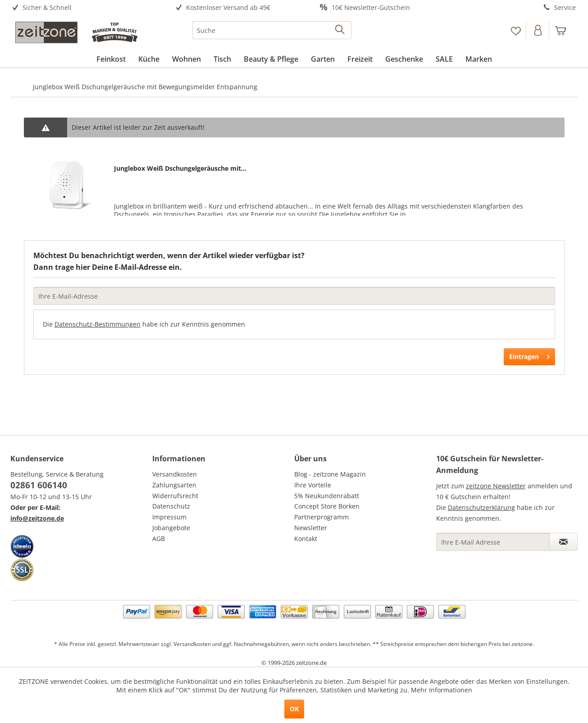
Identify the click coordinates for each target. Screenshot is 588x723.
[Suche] (272, 30)
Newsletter (311, 528)
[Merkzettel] (516, 30)
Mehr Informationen (442, 690)
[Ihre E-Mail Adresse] (493, 542)
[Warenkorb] (565, 30)
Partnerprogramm (321, 517)
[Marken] (479, 59)
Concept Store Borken (327, 506)
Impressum (169, 517)
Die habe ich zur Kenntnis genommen (144, 324)
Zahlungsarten (174, 485)
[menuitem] (81, 8)
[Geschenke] (404, 59)
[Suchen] (340, 30)
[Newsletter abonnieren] (563, 542)
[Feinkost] (111, 59)
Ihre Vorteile (313, 485)
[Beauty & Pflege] (271, 59)
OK (294, 709)
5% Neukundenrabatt (327, 496)
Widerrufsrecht (175, 496)
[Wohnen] (187, 59)
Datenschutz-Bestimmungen (98, 324)
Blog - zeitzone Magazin (330, 474)
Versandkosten (175, 474)
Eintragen (529, 355)
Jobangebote (171, 528)
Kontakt (306, 539)
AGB (159, 539)
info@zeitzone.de (37, 518)
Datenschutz (171, 506)
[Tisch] (222, 59)
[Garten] (323, 59)
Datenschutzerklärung (481, 507)
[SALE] (444, 59)
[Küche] (149, 59)
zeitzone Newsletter (496, 486)
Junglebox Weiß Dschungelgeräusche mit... (180, 168)
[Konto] (538, 30)
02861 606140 (39, 485)
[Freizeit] (360, 59)
